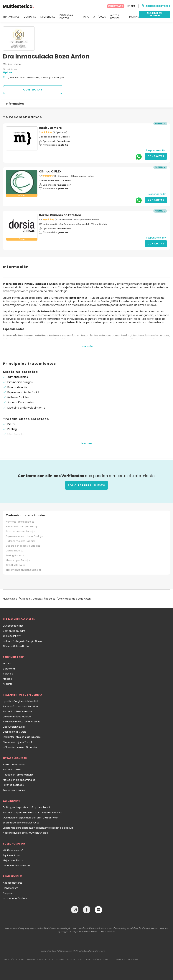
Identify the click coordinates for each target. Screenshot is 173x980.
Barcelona (9, 669)
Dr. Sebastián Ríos (13, 626)
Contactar (156, 156)
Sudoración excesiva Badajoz (23, 546)
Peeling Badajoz (15, 555)
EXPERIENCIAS (48, 17)
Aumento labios (18, 377)
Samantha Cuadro (14, 631)
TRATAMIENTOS (11, 17)
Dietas (11, 424)
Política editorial (102, 960)
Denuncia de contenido (16, 866)
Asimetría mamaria (14, 765)
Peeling (12, 429)
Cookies (49, 960)
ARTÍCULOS (100, 17)
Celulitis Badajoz (15, 565)
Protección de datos (13, 960)
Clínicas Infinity (12, 636)
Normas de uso (35, 960)
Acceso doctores (13, 883)
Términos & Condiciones (126, 960)
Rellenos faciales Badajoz (21, 541)
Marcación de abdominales (19, 780)
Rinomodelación (18, 387)
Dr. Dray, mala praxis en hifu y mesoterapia (27, 807)
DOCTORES (30, 17)
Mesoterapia (15, 434)
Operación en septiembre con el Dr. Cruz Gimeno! (31, 818)
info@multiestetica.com (92, 951)
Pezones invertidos (13, 785)
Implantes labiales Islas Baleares (22, 737)
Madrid (7, 663)
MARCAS (134, 17)
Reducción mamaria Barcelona (21, 706)
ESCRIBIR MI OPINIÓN (155, 14)
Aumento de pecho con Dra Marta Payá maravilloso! (33, 812)
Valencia (8, 674)
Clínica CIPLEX (50, 171)
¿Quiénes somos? (13, 850)
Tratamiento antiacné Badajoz (24, 570)
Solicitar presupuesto (86, 485)
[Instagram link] (75, 911)
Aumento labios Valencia (17, 711)
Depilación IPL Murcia (15, 732)
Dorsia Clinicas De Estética (60, 215)
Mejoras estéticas (13, 860)
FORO (86, 17)
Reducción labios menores (18, 775)
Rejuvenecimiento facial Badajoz (25, 536)
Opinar (8, 72)
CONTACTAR (33, 90)
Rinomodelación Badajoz (21, 531)
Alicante (8, 684)
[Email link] (98, 910)
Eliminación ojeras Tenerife (18, 742)
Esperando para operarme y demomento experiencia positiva (38, 828)
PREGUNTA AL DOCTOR (67, 17)
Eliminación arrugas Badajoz (23, 527)
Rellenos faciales (18, 397)
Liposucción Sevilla (14, 727)
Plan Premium (11, 888)
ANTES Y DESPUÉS (115, 17)
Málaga (8, 679)
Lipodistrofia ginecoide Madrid (20, 701)
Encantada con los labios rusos (21, 823)
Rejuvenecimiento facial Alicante (22, 722)
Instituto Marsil (51, 128)
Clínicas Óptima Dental (16, 646)
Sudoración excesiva (21, 402)
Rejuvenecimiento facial (23, 392)
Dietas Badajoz (15, 551)
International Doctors (15, 898)
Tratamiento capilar (14, 790)
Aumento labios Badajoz (20, 522)
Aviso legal (84, 960)
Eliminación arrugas (20, 382)
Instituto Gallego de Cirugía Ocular (23, 641)
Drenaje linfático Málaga (17, 717)
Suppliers (8, 893)
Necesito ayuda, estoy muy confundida (25, 833)
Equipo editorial (12, 855)
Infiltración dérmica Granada (20, 747)
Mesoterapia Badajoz (18, 560)
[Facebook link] (87, 911)
